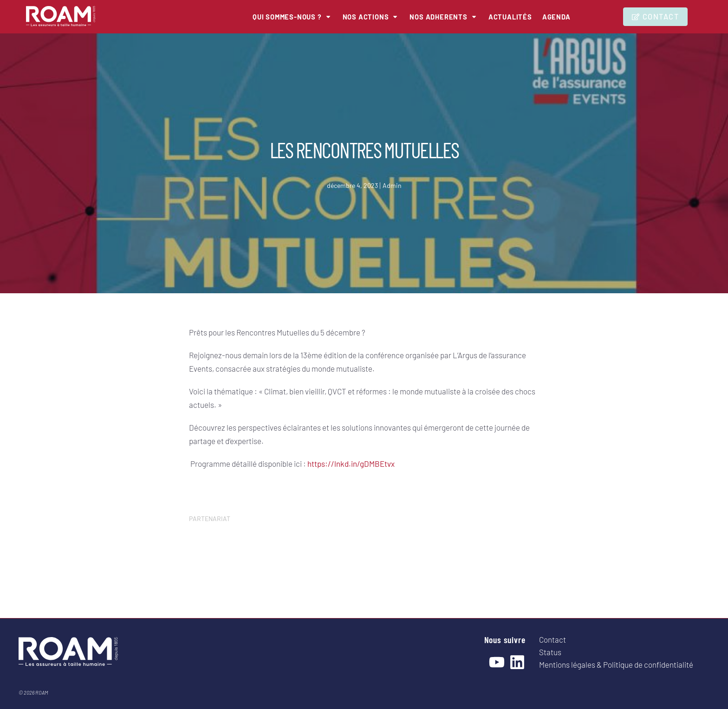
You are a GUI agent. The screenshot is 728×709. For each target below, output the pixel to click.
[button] (282, 17)
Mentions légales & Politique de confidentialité (616, 664)
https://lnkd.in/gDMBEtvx (351, 464)
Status (550, 652)
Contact (552, 639)
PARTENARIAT (210, 519)
